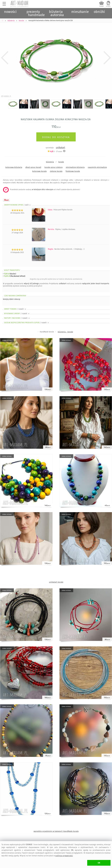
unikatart (61, 147)
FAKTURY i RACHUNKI (17, 318)
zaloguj (108, 6)
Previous (5, 58)
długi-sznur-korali (33, 167)
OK (99, 863)
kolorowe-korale (39, 171)
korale (61, 162)
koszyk (102, 6)
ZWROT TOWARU (15, 309)
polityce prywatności (64, 856)
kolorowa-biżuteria (14, 167)
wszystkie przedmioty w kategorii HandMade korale (56, 831)
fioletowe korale (73, 171)
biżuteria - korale (65, 332)
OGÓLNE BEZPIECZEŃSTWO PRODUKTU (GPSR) (27, 323)
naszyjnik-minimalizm (97, 167)
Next (107, 58)
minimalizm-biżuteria (75, 167)
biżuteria (50, 162)
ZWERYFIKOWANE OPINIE (17, 205)
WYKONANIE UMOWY (17, 314)
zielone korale (56, 171)
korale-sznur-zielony (54, 167)
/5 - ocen (55, 151)
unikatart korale (56, 582)
